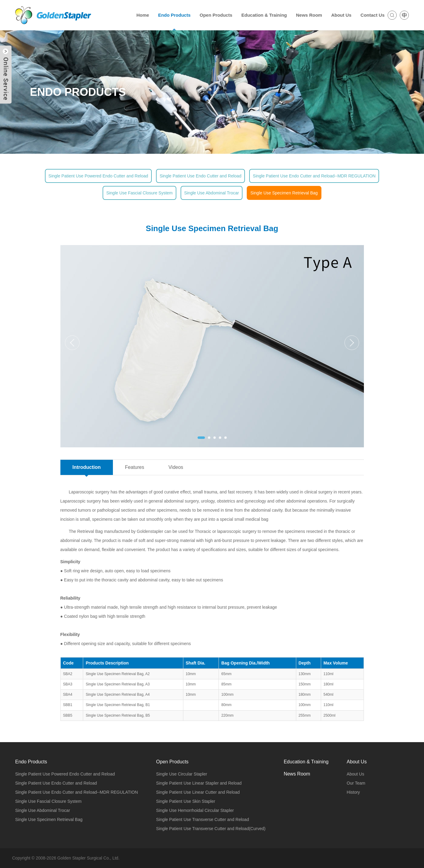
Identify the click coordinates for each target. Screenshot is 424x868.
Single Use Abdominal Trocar (212, 193)
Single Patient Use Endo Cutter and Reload (200, 176)
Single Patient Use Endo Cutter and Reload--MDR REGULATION (314, 176)
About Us (355, 774)
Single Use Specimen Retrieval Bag (284, 193)
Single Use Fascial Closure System (139, 193)
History (353, 792)
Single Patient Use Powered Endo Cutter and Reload (98, 176)
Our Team (356, 783)
